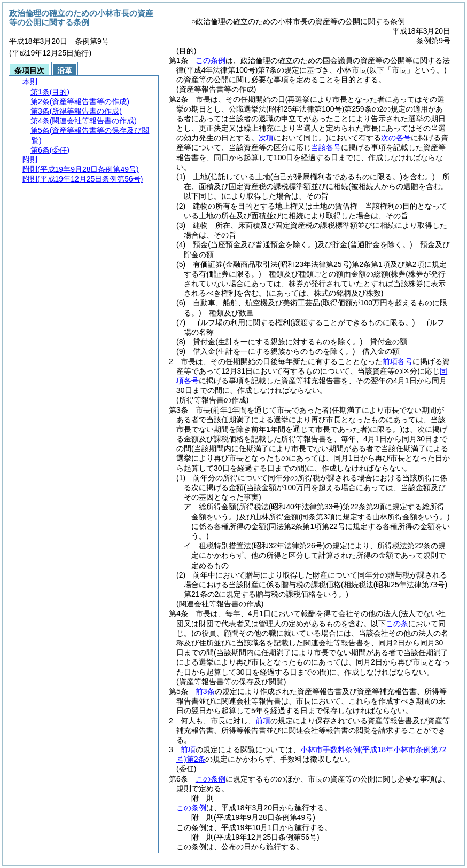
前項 (263, 721)
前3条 (205, 691)
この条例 (211, 60)
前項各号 (398, 361)
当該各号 (326, 147)
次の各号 (396, 138)
